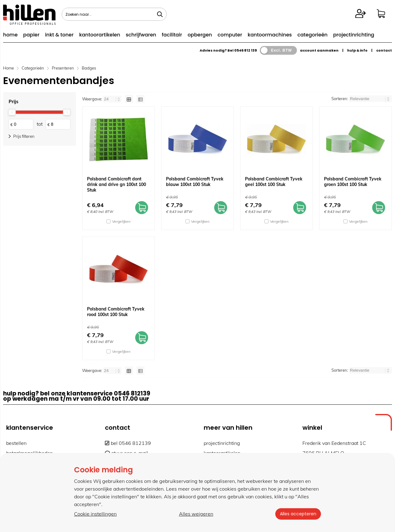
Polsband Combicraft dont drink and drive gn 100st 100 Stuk (116, 184)
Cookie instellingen (95, 514)
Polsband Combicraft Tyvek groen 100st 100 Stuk (353, 182)
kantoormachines (270, 35)
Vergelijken (121, 221)
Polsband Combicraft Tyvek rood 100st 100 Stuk (116, 312)
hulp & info (357, 50)
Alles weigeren (196, 514)
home (10, 35)
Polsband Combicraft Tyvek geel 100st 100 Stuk (274, 182)
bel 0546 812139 (128, 443)
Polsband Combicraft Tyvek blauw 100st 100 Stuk (195, 182)
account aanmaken (319, 50)
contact (384, 50)
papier (31, 35)
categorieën (313, 35)
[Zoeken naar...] (160, 14)
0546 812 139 (245, 50)
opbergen (200, 35)
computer (230, 35)
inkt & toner (59, 35)
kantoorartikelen (100, 35)
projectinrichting (353, 35)
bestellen (16, 443)
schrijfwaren (141, 35)
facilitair (172, 35)
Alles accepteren (298, 514)
